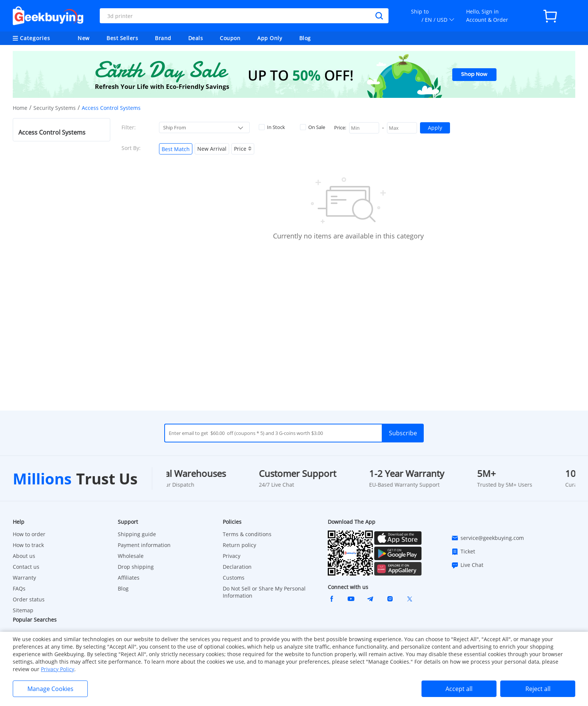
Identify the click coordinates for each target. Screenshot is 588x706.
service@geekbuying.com (487, 538)
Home (20, 108)
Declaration (237, 567)
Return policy (239, 545)
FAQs (19, 588)
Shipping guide (137, 534)
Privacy (232, 556)
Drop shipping (136, 567)
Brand (163, 38)
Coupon (230, 38)
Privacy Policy (58, 669)
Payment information (144, 545)
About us (24, 556)
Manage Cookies (50, 689)
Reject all (538, 689)
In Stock (272, 127)
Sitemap (23, 610)
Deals (196, 38)
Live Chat (467, 565)
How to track (28, 545)
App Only (270, 38)
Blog (305, 38)
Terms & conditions (247, 534)
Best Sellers (122, 38)
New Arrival (212, 149)
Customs (234, 578)
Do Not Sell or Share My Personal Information (264, 592)
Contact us (26, 567)
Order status (29, 599)
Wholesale (131, 556)
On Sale (313, 127)
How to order (29, 534)
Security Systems (55, 108)
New (84, 38)
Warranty (24, 578)
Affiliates (129, 578)
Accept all (459, 689)
